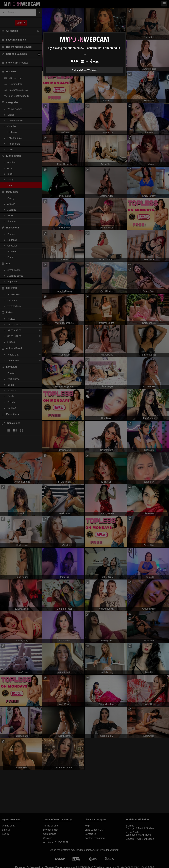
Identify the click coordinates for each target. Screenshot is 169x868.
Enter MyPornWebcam (84, 70)
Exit (84, 55)
